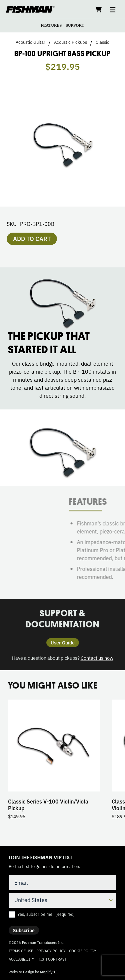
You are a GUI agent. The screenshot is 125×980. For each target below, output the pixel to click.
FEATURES (51, 25)
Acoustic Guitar (30, 42)
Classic (102, 42)
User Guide (63, 642)
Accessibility (21, 959)
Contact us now (97, 658)
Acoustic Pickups (70, 42)
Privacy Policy (51, 951)
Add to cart (32, 238)
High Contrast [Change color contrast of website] (52, 959)
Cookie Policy (83, 951)
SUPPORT (75, 25)
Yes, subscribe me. (46, 914)
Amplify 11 (49, 972)
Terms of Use (21, 951)
